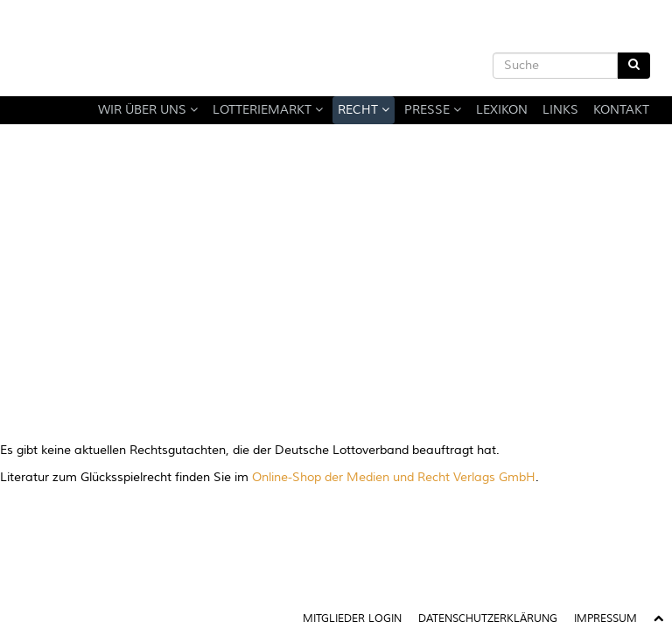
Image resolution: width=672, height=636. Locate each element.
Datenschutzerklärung (488, 619)
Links (560, 110)
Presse (433, 110)
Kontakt (621, 110)
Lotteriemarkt (268, 110)
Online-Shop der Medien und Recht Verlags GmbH (394, 478)
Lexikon (502, 110)
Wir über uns (148, 110)
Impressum (605, 619)
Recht (364, 110)
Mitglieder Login (352, 619)
